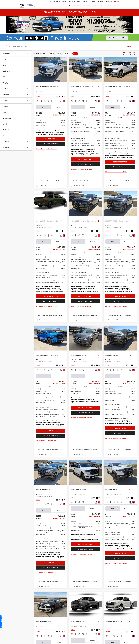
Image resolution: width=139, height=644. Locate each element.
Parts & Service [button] (104, 6)
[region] (51, 128)
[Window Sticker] (64, 101)
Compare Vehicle (44, 186)
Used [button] (89, 6)
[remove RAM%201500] (67, 54)
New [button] (85, 6)
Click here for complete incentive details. (47, 149)
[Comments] (61, 101)
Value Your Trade (51, 144)
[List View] (134, 54)
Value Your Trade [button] (77, 6)
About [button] (118, 6)
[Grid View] (130, 54)
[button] (65, 69)
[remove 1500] (59, 54)
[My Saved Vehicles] (117, 2)
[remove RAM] (52, 54)
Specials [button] (95, 6)
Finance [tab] (58, 107)
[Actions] (64, 87)
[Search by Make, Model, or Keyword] (67, 46)
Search (129, 46)
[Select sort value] (125, 53)
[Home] (69, 6)
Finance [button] (112, 6)
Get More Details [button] (51, 139)
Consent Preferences (1, 621)
